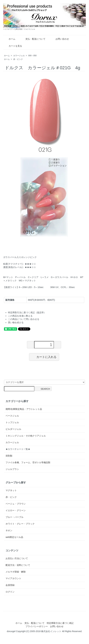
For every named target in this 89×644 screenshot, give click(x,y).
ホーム (10, 39)
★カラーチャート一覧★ (18, 449)
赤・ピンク (18, 59)
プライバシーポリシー (37, 626)
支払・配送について (33, 39)
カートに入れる (44, 357)
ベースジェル (12, 416)
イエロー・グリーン (16, 510)
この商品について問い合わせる (24, 319)
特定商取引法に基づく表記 (60, 623)
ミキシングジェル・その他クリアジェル (26, 436)
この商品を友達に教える (20, 316)
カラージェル (19, 56)
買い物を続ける (16, 322)
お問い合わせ (60, 39)
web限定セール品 (14, 537)
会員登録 (10, 585)
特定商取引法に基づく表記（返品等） (27, 312)
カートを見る (13, 46)
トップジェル (12, 422)
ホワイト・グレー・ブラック (20, 524)
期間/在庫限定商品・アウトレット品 (24, 409)
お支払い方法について (17, 558)
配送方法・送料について (18, 565)
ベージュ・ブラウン (16, 504)
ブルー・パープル (15, 517)
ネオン (9, 530)
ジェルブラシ (12, 469)
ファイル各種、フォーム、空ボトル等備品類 (28, 462)
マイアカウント (13, 578)
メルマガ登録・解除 (16, 572)
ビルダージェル (13, 429)
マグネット (11, 490)
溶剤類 (9, 456)
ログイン (10, 592)
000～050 (32, 56)
